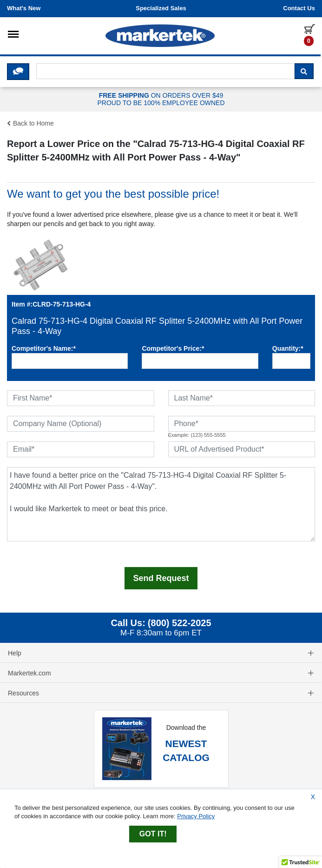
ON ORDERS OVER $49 (161, 100)
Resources (161, 693)
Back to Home (30, 123)
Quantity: (288, 348)
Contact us (299, 8)
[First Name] (81, 398)
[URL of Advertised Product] (242, 449)
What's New (24, 8)
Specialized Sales (161, 8)
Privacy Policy (196, 816)
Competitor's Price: (173, 348)
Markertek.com (161, 673)
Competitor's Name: (44, 348)
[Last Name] (242, 398)
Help (161, 653)
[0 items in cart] (309, 34)
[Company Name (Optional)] (81, 424)
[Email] (81, 449)
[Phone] (242, 424)
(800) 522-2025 (180, 623)
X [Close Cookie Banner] (313, 797)
